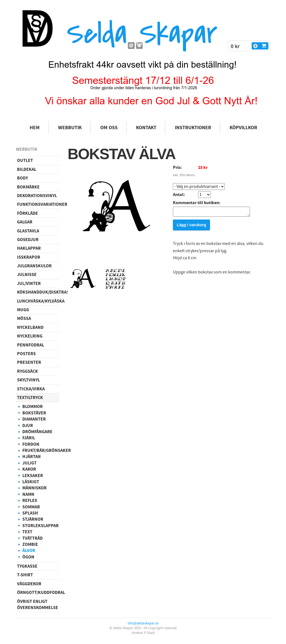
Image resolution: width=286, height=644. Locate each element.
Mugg (23, 310)
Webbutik (70, 128)
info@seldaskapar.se (143, 623)
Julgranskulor (34, 266)
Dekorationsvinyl (37, 196)
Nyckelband (30, 327)
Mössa (24, 319)
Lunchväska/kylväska (38, 301)
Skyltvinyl (28, 380)
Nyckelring (30, 336)
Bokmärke (28, 187)
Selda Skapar (142, 34)
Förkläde (28, 213)
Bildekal (27, 169)
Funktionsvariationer (38, 204)
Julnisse (27, 275)
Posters (26, 354)
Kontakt (146, 128)
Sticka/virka (31, 389)
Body (22, 178)
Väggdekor (29, 584)
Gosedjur (28, 240)
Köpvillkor (243, 128)
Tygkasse (27, 566)
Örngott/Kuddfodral (38, 593)
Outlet (25, 161)
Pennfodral (31, 345)
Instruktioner (193, 128)
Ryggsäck (28, 371)
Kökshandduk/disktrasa (38, 292)
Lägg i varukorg (191, 227)
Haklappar (29, 248)
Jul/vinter (29, 284)
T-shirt (25, 575)
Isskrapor (29, 257)
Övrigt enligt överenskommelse (38, 605)
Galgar (25, 222)
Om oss (109, 128)
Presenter (29, 362)
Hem (35, 128)
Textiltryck (30, 398)
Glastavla (28, 231)
